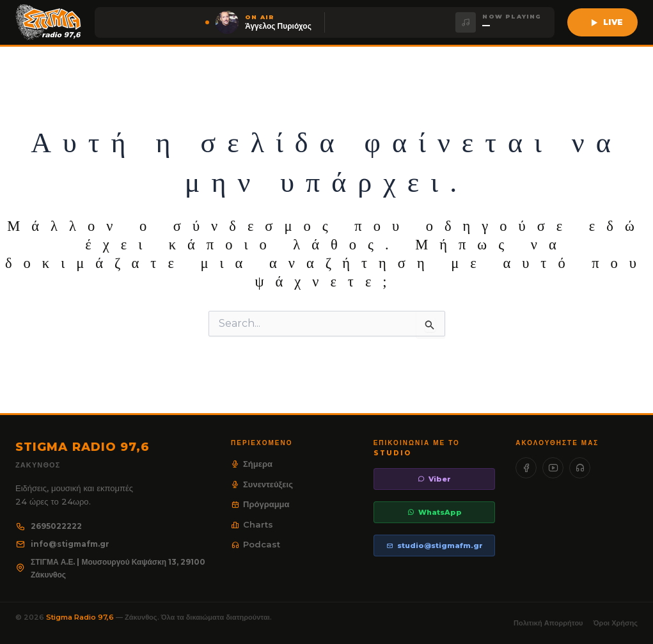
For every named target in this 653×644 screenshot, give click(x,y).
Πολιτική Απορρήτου (548, 623)
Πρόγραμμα (260, 504)
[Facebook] (526, 468)
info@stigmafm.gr (62, 544)
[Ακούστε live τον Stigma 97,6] (602, 22)
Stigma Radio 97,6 (81, 617)
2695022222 (49, 526)
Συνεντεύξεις (262, 484)
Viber (434, 479)
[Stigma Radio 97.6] (49, 22)
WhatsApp (435, 512)
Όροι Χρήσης (616, 623)
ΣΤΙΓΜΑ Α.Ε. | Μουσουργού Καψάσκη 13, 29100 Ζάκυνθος (110, 568)
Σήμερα (252, 464)
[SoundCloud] (580, 468)
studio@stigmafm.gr (435, 546)
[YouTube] (553, 468)
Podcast (256, 544)
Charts (252, 524)
